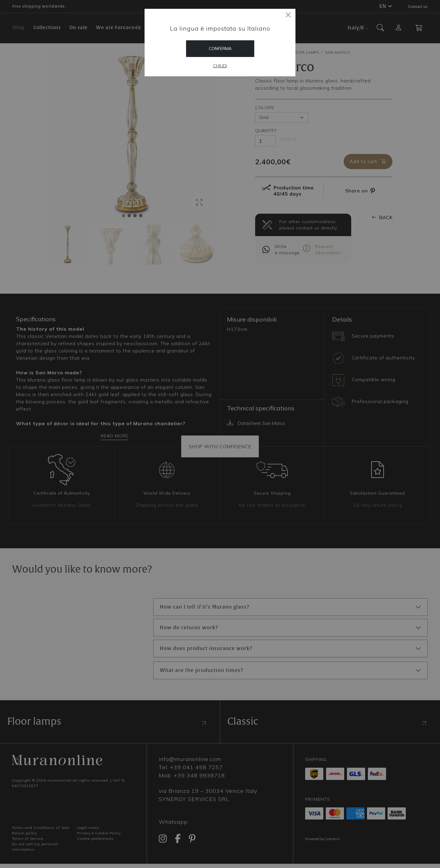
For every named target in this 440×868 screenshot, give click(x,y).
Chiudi (220, 66)
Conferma (220, 48)
